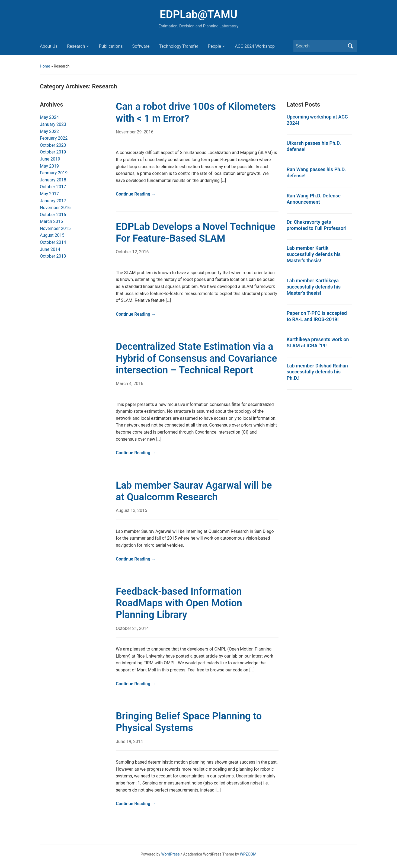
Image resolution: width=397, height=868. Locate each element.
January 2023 (53, 124)
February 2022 (54, 138)
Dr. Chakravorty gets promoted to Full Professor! (317, 225)
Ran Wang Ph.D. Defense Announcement (314, 199)
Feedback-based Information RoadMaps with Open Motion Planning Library (179, 603)
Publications (111, 46)
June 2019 (50, 159)
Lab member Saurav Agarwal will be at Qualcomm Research (194, 491)
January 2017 (53, 201)
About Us (49, 46)
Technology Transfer (179, 46)
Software (141, 46)
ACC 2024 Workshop (255, 46)
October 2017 (53, 187)
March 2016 (51, 221)
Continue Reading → (136, 194)
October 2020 (53, 145)
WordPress (171, 854)
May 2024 (49, 117)
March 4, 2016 (129, 384)
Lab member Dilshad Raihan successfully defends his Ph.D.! (317, 372)
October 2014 (53, 242)
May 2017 (49, 194)
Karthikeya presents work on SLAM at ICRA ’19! (318, 342)
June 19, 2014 (129, 742)
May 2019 (49, 166)
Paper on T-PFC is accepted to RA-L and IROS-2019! (317, 316)
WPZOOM (248, 854)
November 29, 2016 (135, 132)
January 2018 (53, 180)
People (214, 46)
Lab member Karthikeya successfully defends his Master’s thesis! (314, 287)
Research (76, 46)
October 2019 (53, 152)
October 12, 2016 (132, 252)
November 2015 (55, 228)
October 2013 (53, 256)
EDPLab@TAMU (198, 15)
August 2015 (52, 235)
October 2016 (53, 215)
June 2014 (50, 249)
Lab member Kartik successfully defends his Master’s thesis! (314, 254)
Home (45, 66)
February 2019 (54, 173)
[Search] (320, 46)
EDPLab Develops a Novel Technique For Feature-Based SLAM (196, 233)
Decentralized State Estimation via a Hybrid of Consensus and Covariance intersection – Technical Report (196, 358)
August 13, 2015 (132, 510)
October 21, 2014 (132, 628)
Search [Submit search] (350, 46)
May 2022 (49, 131)
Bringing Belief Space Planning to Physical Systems (189, 722)
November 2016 (55, 208)
